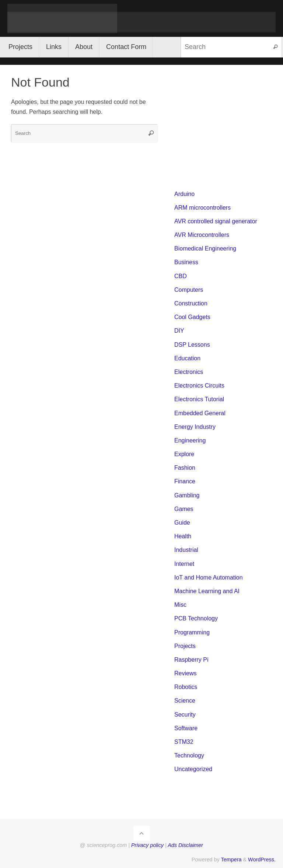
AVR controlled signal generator (216, 221)
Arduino (184, 194)
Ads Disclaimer (185, 845)
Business (186, 262)
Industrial (186, 550)
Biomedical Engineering (205, 248)
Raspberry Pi (191, 660)
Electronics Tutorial (199, 399)
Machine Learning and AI (207, 591)
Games (184, 509)
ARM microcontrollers (202, 208)
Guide (182, 523)
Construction (191, 303)
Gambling (187, 495)
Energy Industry (195, 427)
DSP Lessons (192, 345)
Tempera (231, 860)
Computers (189, 290)
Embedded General (200, 413)
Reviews (185, 673)
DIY (179, 331)
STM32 (184, 742)
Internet (184, 564)
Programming (192, 632)
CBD (181, 276)
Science (185, 701)
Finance (185, 481)
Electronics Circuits (199, 386)
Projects (185, 646)
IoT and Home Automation (209, 577)
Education (187, 358)
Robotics (186, 687)
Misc (180, 605)
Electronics (189, 372)
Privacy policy (147, 845)
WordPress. (262, 860)
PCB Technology (196, 618)
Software (186, 728)
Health (183, 536)
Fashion (185, 468)
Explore (184, 454)
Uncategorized (193, 769)
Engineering (190, 440)
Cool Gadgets (192, 317)
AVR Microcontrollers (202, 235)
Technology (189, 755)
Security (185, 715)
